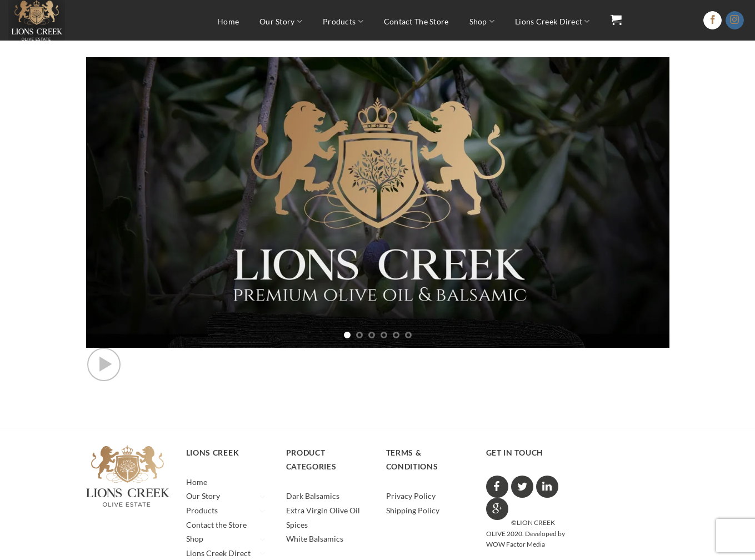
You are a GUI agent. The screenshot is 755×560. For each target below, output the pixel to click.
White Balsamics (315, 539)
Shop (482, 21)
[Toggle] (263, 497)
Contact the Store (416, 21)
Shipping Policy (413, 510)
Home (228, 21)
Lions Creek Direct (552, 21)
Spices (297, 525)
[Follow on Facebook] (712, 21)
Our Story (281, 21)
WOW (496, 544)
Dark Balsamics (313, 496)
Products (343, 21)
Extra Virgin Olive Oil (323, 510)
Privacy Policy (411, 496)
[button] (616, 19)
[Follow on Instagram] (735, 21)
